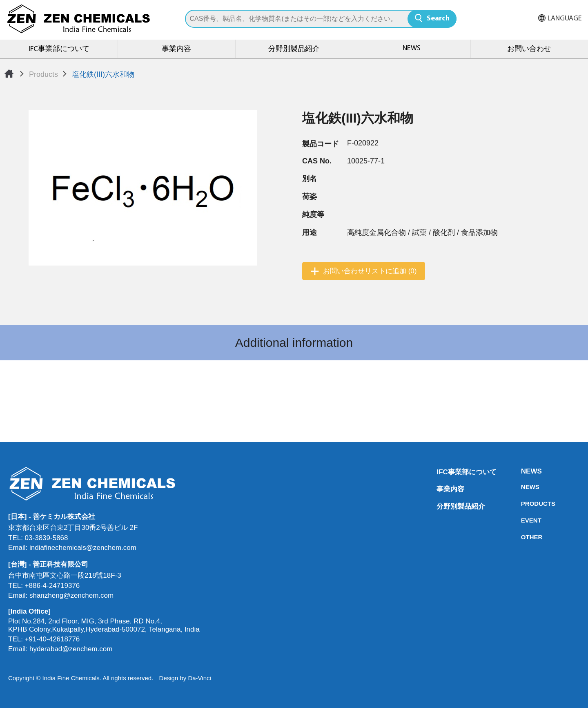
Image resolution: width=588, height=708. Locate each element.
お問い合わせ (529, 49)
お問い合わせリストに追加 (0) (370, 271)
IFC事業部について (59, 49)
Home (9, 74)
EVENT (523, 520)
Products (43, 74)
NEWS (412, 48)
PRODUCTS (523, 504)
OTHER (523, 537)
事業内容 (176, 49)
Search (438, 19)
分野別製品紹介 (294, 49)
